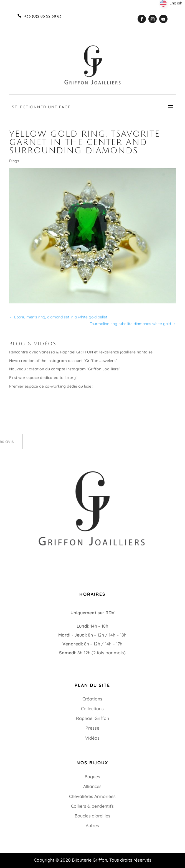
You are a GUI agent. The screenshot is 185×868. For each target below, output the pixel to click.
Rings (14, 161)
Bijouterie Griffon (89, 860)
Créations (92, 699)
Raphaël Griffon (92, 718)
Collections (92, 709)
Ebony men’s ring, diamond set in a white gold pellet (58, 317)
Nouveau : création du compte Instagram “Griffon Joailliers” (65, 369)
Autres (92, 825)
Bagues (92, 777)
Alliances (92, 786)
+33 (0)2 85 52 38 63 (35, 557)
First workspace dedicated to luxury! (43, 378)
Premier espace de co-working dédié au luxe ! (51, 386)
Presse (92, 728)
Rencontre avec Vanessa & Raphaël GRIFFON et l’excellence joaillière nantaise (81, 352)
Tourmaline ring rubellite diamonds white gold (133, 324)
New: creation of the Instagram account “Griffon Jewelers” (63, 361)
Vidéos (92, 738)
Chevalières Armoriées (92, 796)
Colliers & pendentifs (92, 806)
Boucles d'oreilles (92, 816)
